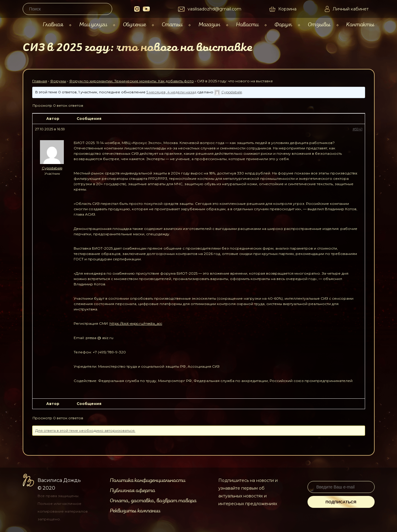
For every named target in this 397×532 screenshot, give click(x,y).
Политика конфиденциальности (147, 480)
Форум (283, 25)
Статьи (172, 25)
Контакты (360, 25)
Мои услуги (93, 25)
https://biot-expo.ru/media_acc (136, 323)
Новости (247, 25)
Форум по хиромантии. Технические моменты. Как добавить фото (132, 81)
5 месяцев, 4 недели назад (171, 92)
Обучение (134, 25)
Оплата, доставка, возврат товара (153, 501)
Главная (53, 25)
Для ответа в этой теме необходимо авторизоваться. (85, 430)
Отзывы (319, 25)
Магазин (209, 25)
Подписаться (341, 502)
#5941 (357, 129)
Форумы (58, 81)
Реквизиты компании (135, 511)
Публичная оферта (132, 491)
